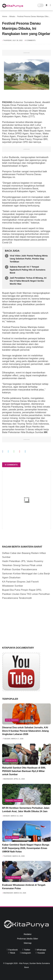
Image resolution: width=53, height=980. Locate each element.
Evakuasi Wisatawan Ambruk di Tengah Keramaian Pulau (24, 887)
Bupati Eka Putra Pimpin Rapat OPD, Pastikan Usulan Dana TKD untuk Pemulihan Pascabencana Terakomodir (26, 594)
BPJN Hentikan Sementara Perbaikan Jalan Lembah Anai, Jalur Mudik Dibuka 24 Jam (26, 810)
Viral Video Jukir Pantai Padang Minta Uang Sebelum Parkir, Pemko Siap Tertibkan (29, 259)
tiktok (12, 953)
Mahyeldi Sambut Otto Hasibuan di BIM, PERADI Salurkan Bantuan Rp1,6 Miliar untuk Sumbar (24, 771)
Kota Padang (12, 720)
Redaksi (28, 934)
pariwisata (11, 760)
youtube (41, 953)
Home (5, 16)
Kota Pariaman (13, 878)
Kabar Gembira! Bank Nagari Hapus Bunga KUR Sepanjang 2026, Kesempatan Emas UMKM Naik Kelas (26, 848)
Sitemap (27, 943)
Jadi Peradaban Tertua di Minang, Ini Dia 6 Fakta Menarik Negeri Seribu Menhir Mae (28, 281)
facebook (13, 950)
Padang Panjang (14, 800)
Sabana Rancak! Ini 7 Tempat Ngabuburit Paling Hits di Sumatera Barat (28, 270)
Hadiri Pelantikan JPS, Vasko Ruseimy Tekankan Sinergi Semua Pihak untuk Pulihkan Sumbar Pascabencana (23, 565)
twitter (27, 950)
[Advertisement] (23, 622)
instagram (26, 953)
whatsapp (41, 950)
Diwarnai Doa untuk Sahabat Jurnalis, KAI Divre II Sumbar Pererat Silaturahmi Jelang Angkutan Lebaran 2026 (25, 731)
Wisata (12, 16)
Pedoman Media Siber (28, 939)
